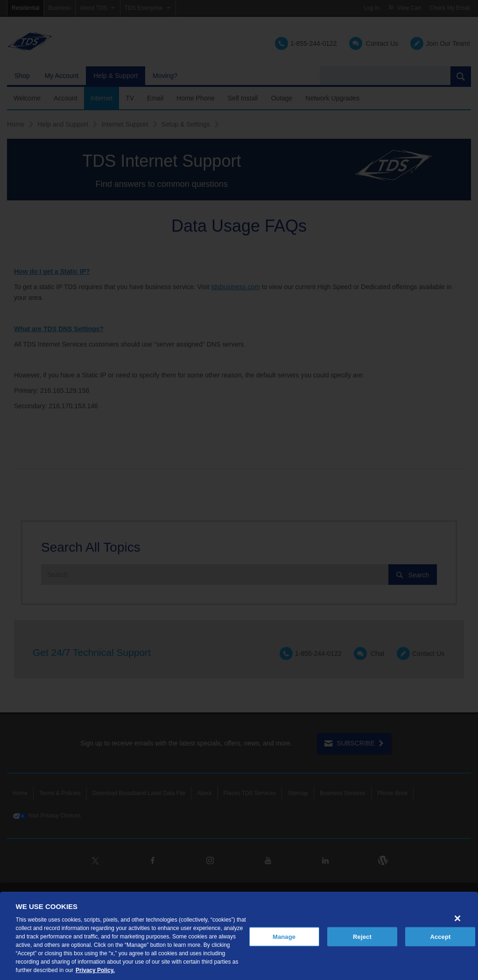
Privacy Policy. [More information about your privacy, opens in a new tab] (95, 970)
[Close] (457, 918)
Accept (440, 936)
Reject (362, 936)
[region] (239, 936)
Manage (284, 936)
